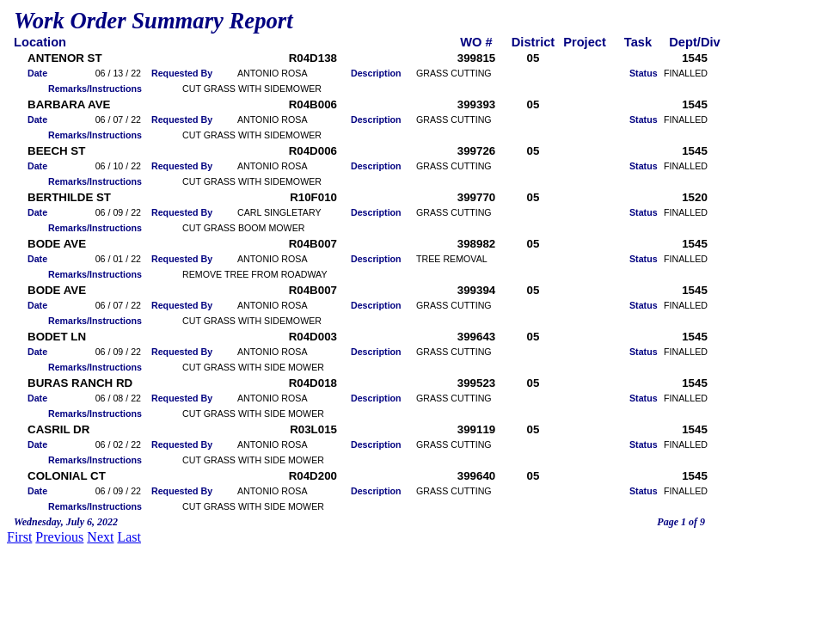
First (19, 537)
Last (129, 537)
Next (100, 537)
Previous (59, 537)
